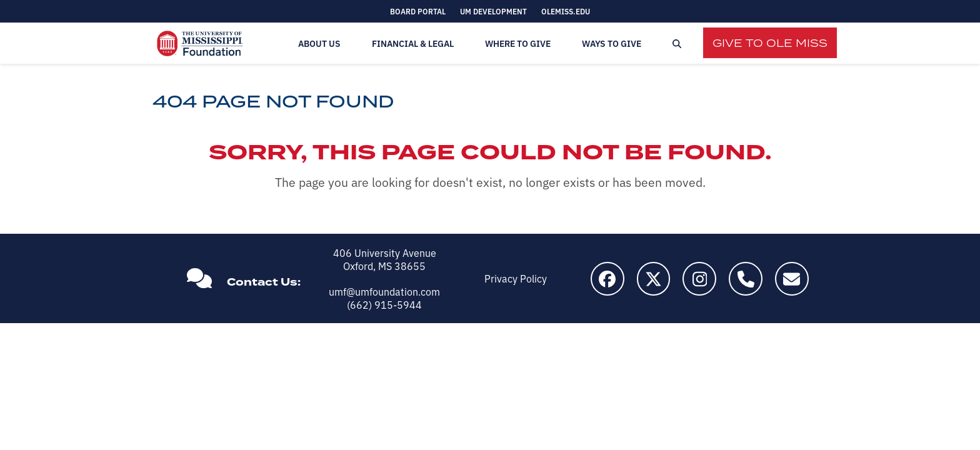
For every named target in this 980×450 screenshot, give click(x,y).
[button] (677, 43)
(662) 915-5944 (384, 304)
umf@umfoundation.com (384, 291)
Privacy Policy (516, 278)
